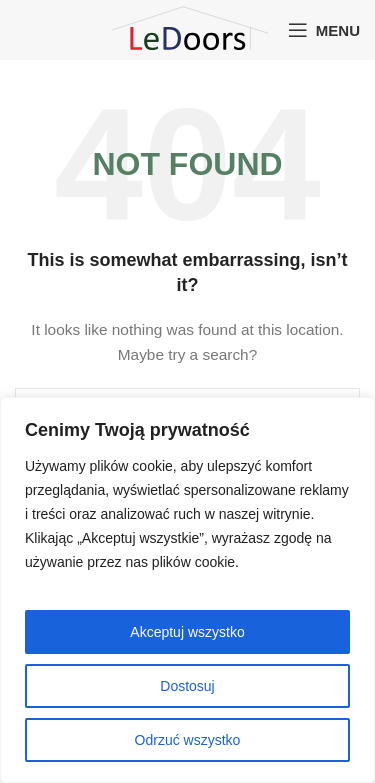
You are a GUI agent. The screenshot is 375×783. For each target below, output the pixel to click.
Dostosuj (187, 686)
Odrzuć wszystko (188, 740)
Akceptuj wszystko (187, 632)
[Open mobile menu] (324, 30)
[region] (187, 590)
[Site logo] (186, 29)
